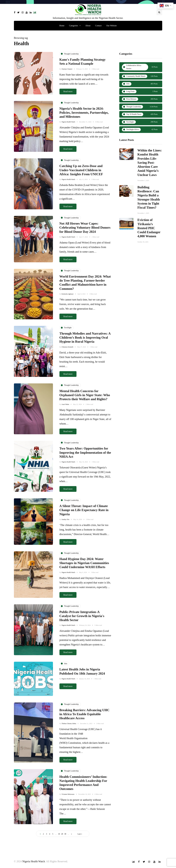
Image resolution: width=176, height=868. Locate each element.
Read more (68, 91)
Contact (98, 26)
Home (62, 26)
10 (59, 834)
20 (62, 834)
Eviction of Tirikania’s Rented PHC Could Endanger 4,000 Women (149, 241)
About (88, 26)
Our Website (111, 26)
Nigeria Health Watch (34, 861)
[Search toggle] (159, 12)
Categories (73, 26)
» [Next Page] (71, 834)
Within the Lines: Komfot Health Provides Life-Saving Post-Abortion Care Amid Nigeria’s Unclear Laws (150, 175)
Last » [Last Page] (80, 834)
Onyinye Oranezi (67, 69)
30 (65, 834)
